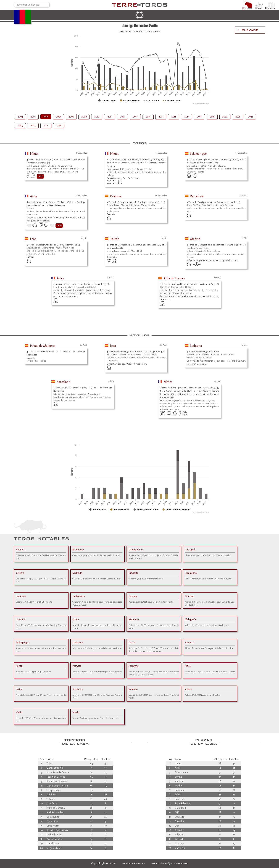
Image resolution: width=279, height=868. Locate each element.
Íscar (113, 346)
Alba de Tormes (174, 278)
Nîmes (34, 154)
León (33, 239)
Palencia (116, 196)
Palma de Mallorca (43, 346)
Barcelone (197, 196)
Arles (34, 196)
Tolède (115, 239)
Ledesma (196, 346)
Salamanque (198, 154)
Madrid (195, 239)
